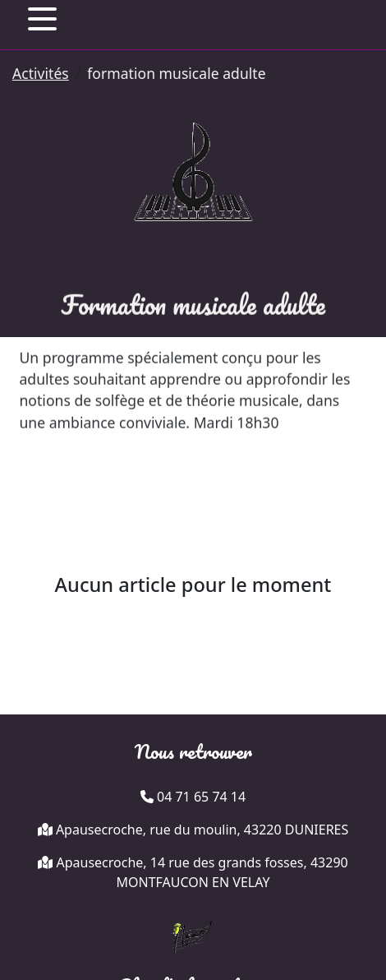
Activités (40, 73)
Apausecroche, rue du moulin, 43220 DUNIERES (202, 830)
